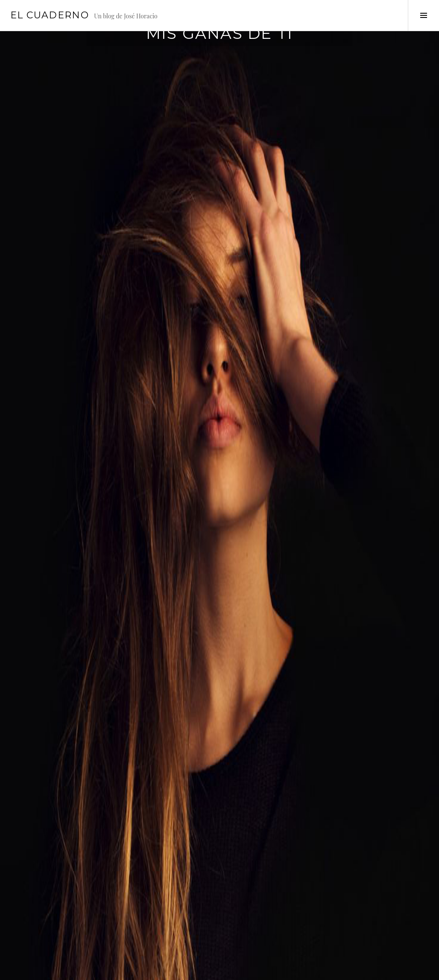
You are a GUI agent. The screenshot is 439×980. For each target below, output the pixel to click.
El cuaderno (50, 15)
